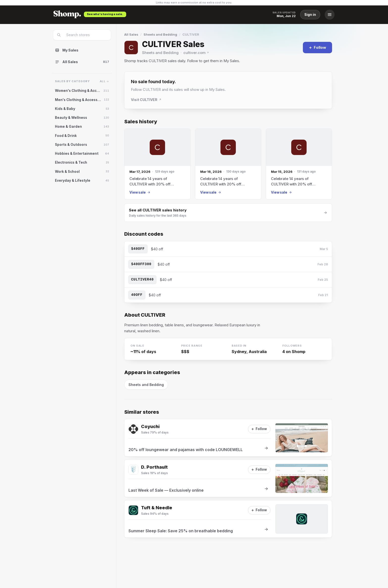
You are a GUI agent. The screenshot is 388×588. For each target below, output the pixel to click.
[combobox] (85, 35)
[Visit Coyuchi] (133, 429)
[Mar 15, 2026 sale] (299, 164)
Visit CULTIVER (146, 100)
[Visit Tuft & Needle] (133, 510)
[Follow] (317, 48)
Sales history (141, 122)
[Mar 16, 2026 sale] (228, 164)
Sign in (310, 15)
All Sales (131, 34)
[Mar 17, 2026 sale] (157, 164)
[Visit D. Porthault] (133, 470)
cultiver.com (196, 53)
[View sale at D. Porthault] (228, 478)
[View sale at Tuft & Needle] (228, 519)
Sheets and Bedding (160, 34)
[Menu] (330, 15)
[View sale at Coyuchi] (228, 438)
